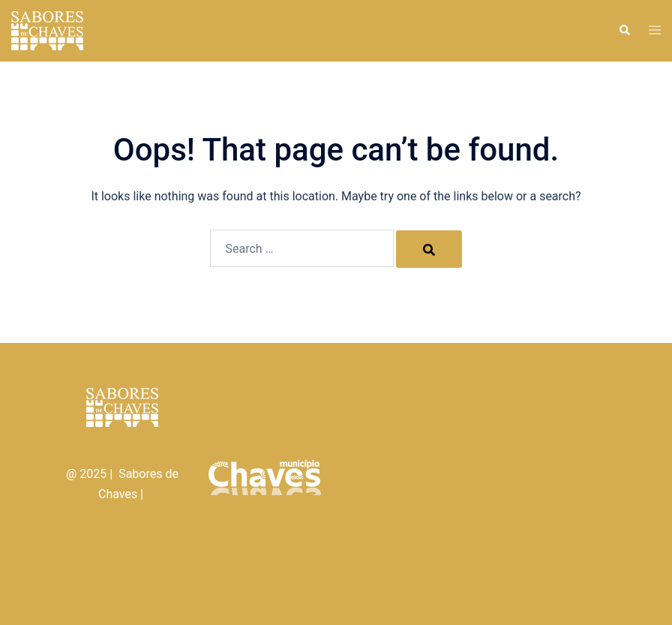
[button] (624, 31)
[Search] (429, 249)
